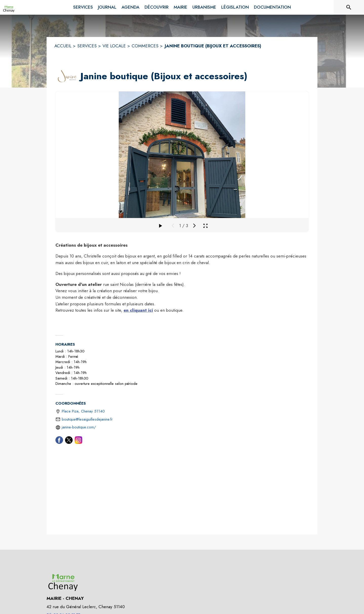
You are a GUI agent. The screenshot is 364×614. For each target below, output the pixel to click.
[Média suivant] (194, 226)
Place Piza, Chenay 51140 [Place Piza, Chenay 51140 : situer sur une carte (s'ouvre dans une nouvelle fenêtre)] (83, 411)
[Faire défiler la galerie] (160, 226)
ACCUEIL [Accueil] (63, 46)
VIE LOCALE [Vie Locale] (114, 46)
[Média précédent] (173, 226)
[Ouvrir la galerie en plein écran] (205, 226)
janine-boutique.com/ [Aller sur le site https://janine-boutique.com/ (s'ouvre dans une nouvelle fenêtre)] (79, 427)
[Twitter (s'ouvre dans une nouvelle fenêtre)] (69, 441)
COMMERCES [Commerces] (145, 46)
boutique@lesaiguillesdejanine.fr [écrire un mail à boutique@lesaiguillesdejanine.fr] (87, 419)
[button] (67, 76)
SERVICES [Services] (87, 46)
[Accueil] (9, 7)
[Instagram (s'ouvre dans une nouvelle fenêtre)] (78, 441)
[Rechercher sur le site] (349, 7)
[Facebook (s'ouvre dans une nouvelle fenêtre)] (59, 441)
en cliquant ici (138, 310)
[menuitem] (83, 6)
